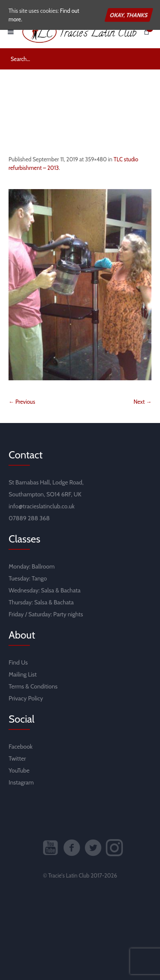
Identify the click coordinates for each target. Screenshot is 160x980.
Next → (143, 402)
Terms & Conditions (33, 686)
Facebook (20, 747)
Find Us (18, 662)
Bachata (71, 590)
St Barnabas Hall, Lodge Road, (46, 482)
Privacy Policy (26, 698)
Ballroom (43, 566)
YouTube (19, 770)
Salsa (48, 590)
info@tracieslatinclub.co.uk (42, 506)
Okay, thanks (129, 15)
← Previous (22, 402)
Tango (39, 578)
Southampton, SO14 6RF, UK (45, 494)
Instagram (21, 782)
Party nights (68, 614)
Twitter (17, 758)
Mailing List (23, 674)
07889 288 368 (29, 518)
